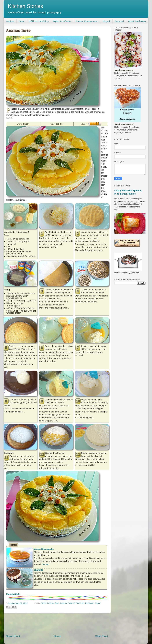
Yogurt (98, 603)
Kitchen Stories (25, 6)
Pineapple (90, 603)
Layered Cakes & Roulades (72, 603)
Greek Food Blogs (137, 21)
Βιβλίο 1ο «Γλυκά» (62, 21)
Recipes (10, 21)
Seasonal (119, 21)
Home (22, 21)
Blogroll (107, 21)
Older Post (101, 636)
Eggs (57, 603)
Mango (46, 564)
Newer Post (13, 636)
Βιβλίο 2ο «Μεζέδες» (39, 21)
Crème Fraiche (47, 603)
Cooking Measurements (87, 21)
